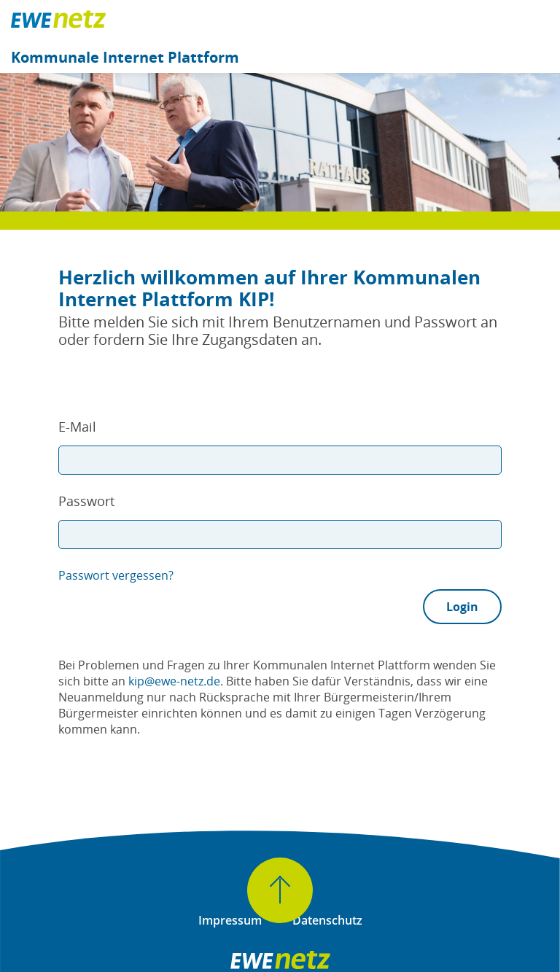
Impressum (230, 920)
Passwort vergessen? (116, 575)
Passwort (86, 501)
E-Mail (77, 427)
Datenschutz (327, 920)
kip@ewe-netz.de (174, 681)
